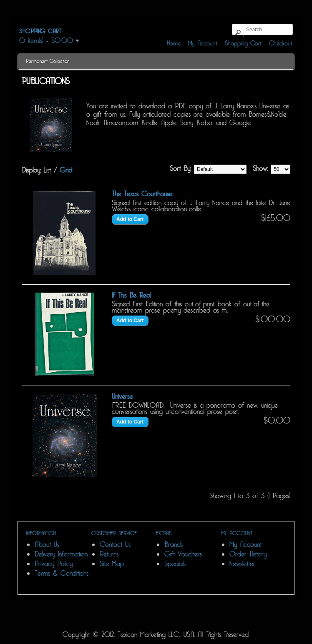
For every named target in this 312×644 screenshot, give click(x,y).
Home (174, 43)
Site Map (112, 564)
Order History (248, 554)
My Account (203, 43)
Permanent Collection (48, 61)
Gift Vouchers (183, 554)
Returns (109, 554)
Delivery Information (61, 554)
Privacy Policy (54, 564)
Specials (175, 564)
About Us (47, 545)
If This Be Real (131, 295)
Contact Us (115, 545)
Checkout (281, 43)
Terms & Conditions (62, 573)
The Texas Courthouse (142, 194)
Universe (122, 397)
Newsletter (242, 564)
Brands (174, 545)
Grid (66, 170)
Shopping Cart (243, 43)
